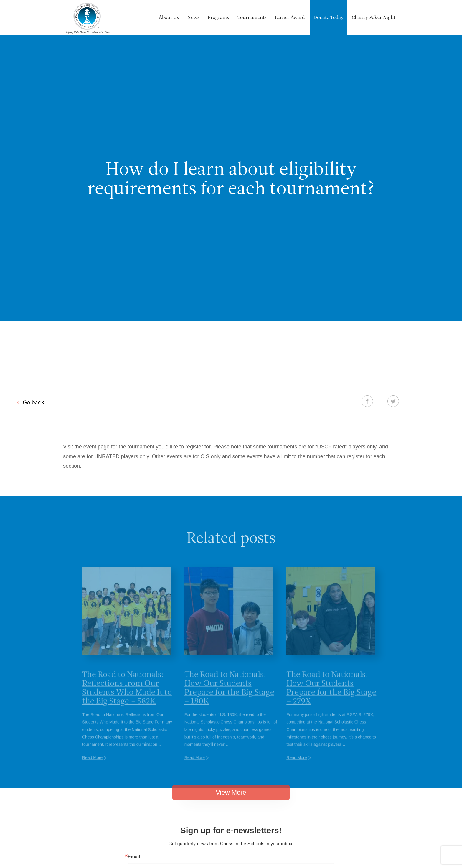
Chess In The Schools (87, 18)
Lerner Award (290, 17)
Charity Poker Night (374, 17)
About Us (169, 17)
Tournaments (252, 17)
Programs (218, 17)
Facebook (367, 401)
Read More (92, 766)
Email (134, 857)
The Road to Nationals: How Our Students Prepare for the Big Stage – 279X (331, 696)
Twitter (393, 401)
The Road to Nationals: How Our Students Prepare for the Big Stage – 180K (229, 696)
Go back (34, 402)
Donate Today (329, 17)
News (193, 17)
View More (231, 799)
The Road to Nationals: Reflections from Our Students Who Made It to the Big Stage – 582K (127, 696)
